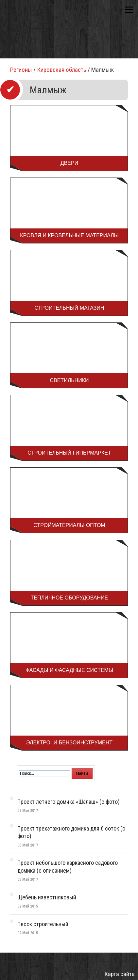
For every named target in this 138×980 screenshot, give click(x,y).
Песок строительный (43, 924)
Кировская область (62, 70)
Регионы (21, 70)
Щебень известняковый (47, 897)
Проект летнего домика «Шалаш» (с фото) (69, 802)
